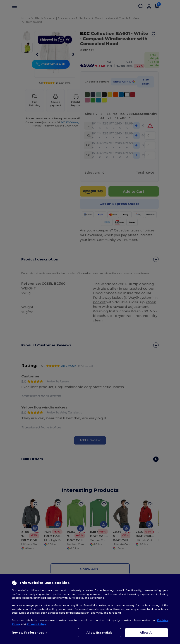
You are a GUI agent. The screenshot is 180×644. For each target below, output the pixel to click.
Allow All (147, 633)
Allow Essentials (100, 633)
